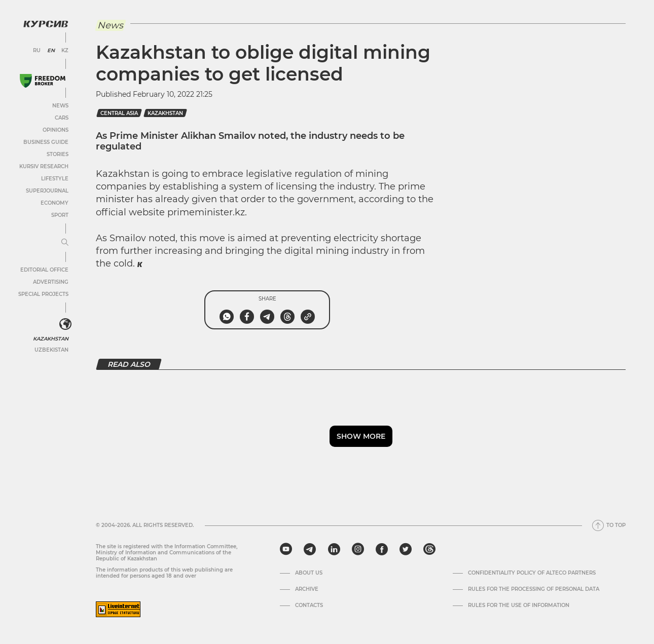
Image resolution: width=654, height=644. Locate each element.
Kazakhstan (51, 339)
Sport (60, 215)
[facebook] (382, 549)
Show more (361, 436)
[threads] (429, 549)
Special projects (43, 294)
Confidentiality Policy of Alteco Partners (532, 573)
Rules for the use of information (519, 605)
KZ (65, 51)
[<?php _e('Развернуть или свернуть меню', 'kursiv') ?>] (65, 324)
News (60, 106)
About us (309, 573)
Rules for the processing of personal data (534, 589)
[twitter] (406, 549)
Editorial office (44, 270)
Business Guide (46, 142)
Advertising (51, 282)
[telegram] (310, 549)
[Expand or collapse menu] (65, 243)
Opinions (56, 130)
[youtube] (286, 549)
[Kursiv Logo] (46, 24)
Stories (58, 154)
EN (51, 51)
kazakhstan (165, 113)
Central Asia (119, 113)
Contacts (309, 605)
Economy (55, 203)
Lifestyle (55, 179)
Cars (62, 118)
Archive (307, 589)
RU (37, 51)
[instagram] (358, 549)
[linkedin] (334, 549)
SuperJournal (47, 191)
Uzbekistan (51, 350)
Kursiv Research (44, 166)
